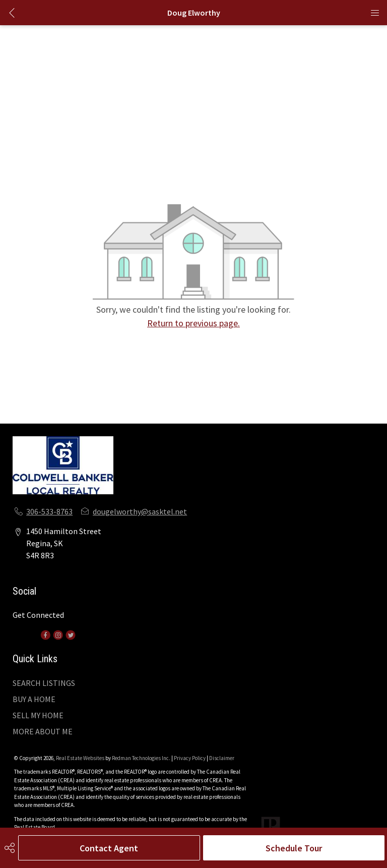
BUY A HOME (34, 699)
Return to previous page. (193, 323)
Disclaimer (222, 758)
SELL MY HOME (38, 715)
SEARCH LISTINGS (44, 683)
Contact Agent (109, 848)
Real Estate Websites (81, 758)
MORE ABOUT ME (43, 731)
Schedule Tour (294, 848)
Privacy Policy (190, 758)
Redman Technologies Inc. (142, 758)
